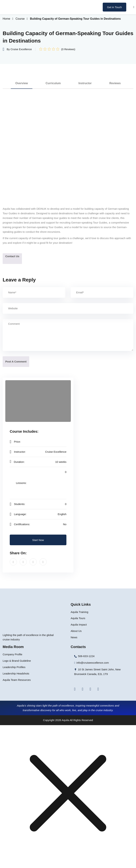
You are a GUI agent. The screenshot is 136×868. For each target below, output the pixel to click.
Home (6, 19)
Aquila (65, 720)
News (74, 637)
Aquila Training (79, 612)
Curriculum (53, 83)
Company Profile (12, 654)
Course (20, 19)
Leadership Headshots (16, 673)
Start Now (38, 540)
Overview (22, 83)
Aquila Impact (79, 625)
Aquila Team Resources (17, 680)
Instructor (85, 83)
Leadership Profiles (14, 667)
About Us (76, 631)
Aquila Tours (78, 618)
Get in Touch (114, 7)
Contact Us (12, 256)
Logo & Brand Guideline (17, 661)
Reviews (115, 83)
